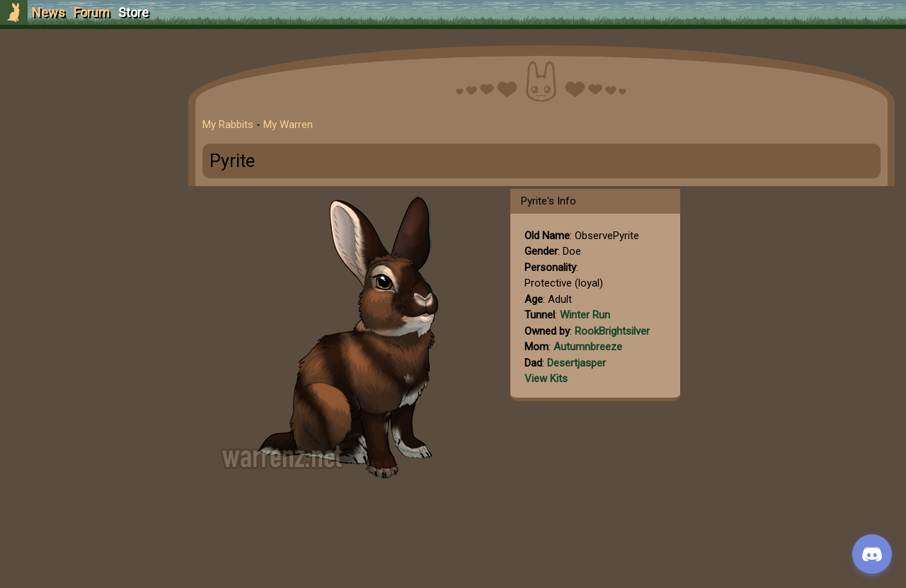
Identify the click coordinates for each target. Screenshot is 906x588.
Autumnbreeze (588, 347)
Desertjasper (577, 363)
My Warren (288, 125)
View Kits (546, 379)
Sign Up (86, 91)
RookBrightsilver (612, 331)
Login (86, 117)
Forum (92, 12)
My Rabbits (228, 125)
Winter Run (585, 315)
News (48, 12)
